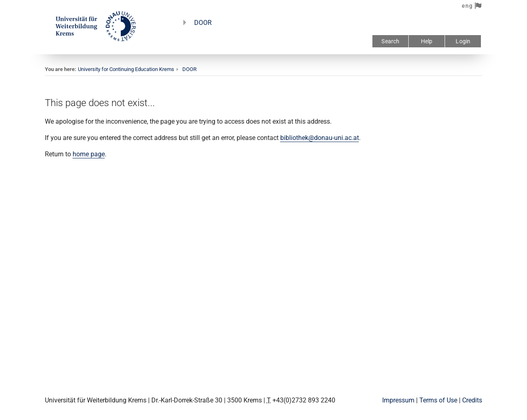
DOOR (203, 23)
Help (427, 41)
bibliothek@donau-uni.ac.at (320, 138)
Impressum (398, 400)
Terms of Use (438, 400)
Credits (472, 400)
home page (89, 154)
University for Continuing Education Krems (126, 69)
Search (390, 41)
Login (463, 41)
